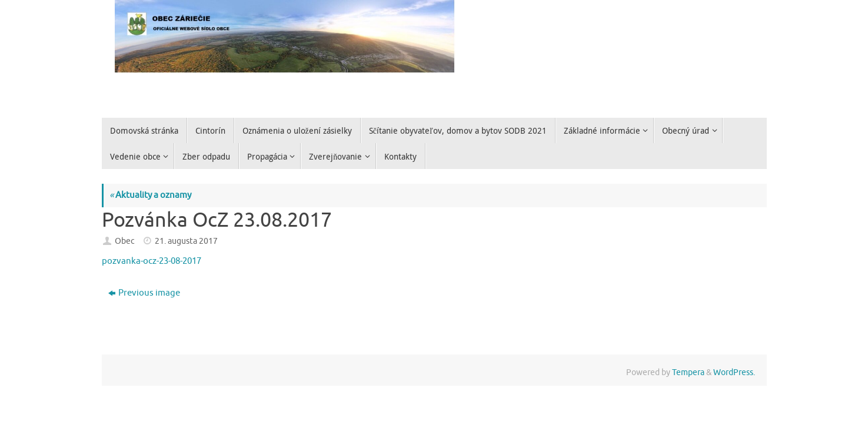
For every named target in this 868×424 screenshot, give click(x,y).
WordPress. (734, 372)
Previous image (144, 293)
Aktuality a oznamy (150, 195)
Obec (125, 241)
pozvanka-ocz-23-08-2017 (152, 261)
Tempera (688, 372)
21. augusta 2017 (186, 241)
